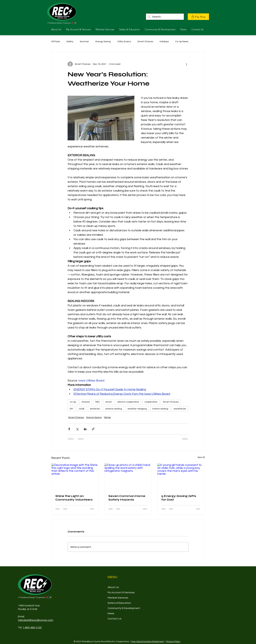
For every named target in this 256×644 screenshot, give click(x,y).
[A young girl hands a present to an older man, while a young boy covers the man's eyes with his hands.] (181, 477)
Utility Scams (124, 42)
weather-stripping (137, 409)
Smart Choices (145, 42)
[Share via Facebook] (69, 429)
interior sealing (160, 409)
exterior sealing (114, 409)
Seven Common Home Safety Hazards (127, 498)
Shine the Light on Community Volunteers (74, 498)
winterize (95, 409)
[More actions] (186, 64)
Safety (70, 42)
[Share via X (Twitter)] (77, 429)
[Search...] (165, 17)
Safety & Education (119, 603)
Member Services (118, 598)
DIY (71, 409)
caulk (82, 409)
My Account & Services (121, 592)
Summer (84, 42)
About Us (113, 587)
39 (36, 609)
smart (109, 402)
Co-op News (182, 42)
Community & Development (124, 608)
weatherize (180, 409)
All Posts (56, 42)
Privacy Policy (173, 642)
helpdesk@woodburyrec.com (36, 620)
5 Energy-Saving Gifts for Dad (179, 498)
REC (98, 402)
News (111, 613)
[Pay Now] (198, 17)
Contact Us (115, 619)
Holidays (164, 42)
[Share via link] (93, 429)
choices (86, 402)
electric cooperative (128, 402)
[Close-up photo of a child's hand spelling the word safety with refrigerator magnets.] (128, 477)
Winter (108, 417)
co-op (73, 402)
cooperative (151, 402)
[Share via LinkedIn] (85, 429)
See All (201, 457)
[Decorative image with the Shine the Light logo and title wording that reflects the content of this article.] (75, 477)
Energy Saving (103, 42)
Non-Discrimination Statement (148, 642)
